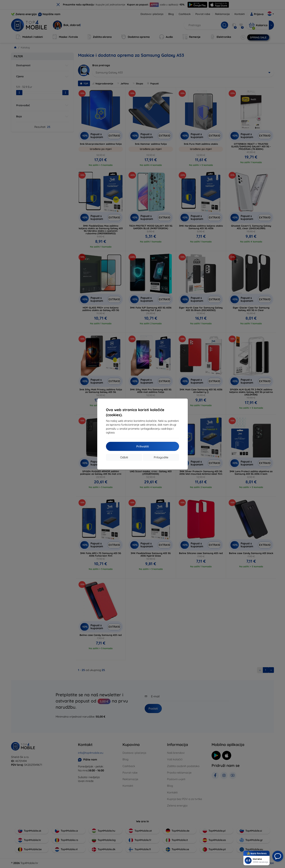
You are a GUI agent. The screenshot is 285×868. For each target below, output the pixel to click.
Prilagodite (161, 457)
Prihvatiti (143, 446)
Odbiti (124, 457)
